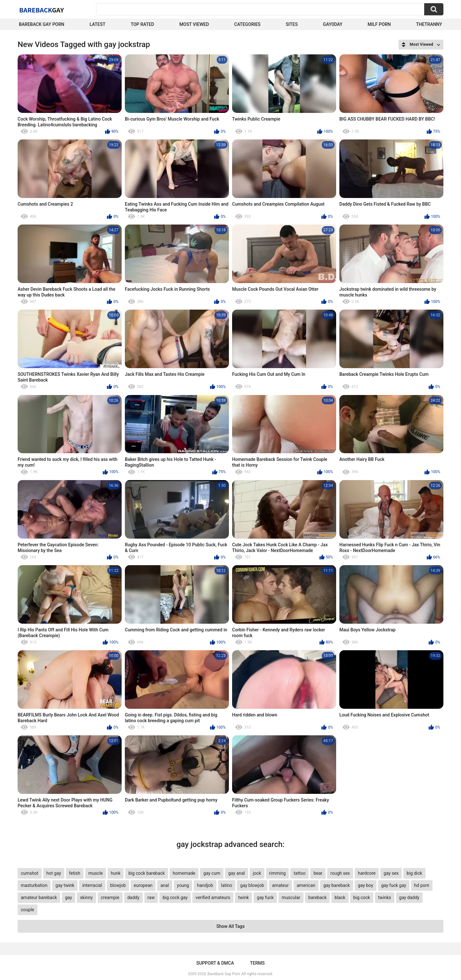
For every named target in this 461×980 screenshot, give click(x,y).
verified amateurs (213, 897)
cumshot (30, 873)
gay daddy (409, 897)
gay (69, 897)
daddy (133, 897)
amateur (280, 885)
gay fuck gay (394, 885)
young (183, 885)
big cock (362, 897)
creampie (110, 897)
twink (243, 897)
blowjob (118, 885)
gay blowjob (252, 885)
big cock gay (175, 897)
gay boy (366, 885)
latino (227, 885)
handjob (205, 885)
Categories (247, 24)
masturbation (34, 885)
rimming (278, 873)
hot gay (54, 873)
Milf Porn (379, 24)
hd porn (422, 885)
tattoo (299, 873)
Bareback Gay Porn (42, 24)
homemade (184, 873)
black (340, 897)
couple (28, 910)
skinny (86, 897)
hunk (116, 873)
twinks (385, 897)
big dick (414, 873)
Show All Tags (230, 926)
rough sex (340, 873)
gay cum (212, 873)
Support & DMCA (215, 963)
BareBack (42, 10)
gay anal (237, 873)
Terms (257, 963)
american (306, 885)
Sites (292, 24)
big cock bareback (146, 873)
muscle (96, 873)
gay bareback (337, 885)
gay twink (65, 885)
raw (151, 897)
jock (257, 873)
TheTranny (429, 24)
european (143, 885)
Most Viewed (194, 24)
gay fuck (265, 897)
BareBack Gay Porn (224, 974)
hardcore (367, 873)
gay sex (391, 873)
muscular (291, 897)
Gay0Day (333, 24)
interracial (92, 885)
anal (165, 885)
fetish (75, 873)
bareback (317, 897)
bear (318, 873)
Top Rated (142, 24)
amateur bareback (39, 897)
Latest (98, 24)
